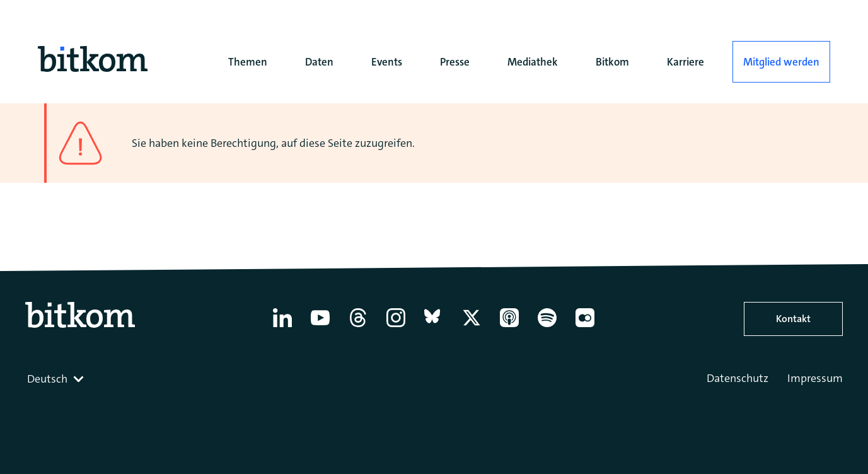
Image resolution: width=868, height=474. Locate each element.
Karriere (686, 62)
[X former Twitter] (472, 327)
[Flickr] (585, 327)
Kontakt (793, 319)
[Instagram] (396, 327)
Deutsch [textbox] (47, 379)
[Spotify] (547, 327)
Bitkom (612, 62)
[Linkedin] (282, 327)
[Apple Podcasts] (509, 327)
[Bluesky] (434, 327)
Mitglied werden (781, 62)
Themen (248, 62)
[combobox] (57, 379)
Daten (319, 62)
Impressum (815, 378)
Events (387, 62)
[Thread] (358, 327)
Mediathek (533, 62)
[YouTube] (320, 327)
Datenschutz (738, 378)
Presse (455, 62)
